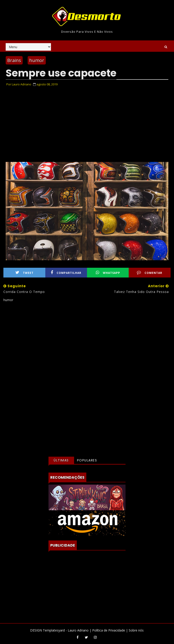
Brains (14, 60)
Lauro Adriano (78, 630)
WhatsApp (108, 273)
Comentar (150, 273)
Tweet (24, 273)
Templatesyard (54, 630)
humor (37, 60)
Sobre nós (136, 630)
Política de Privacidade (109, 630)
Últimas (61, 460)
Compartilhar (66, 273)
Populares (87, 460)
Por (19, 84)
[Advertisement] (87, 346)
